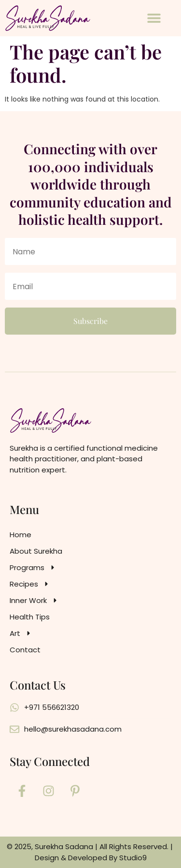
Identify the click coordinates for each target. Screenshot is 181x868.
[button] (154, 18)
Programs (33, 568)
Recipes (30, 584)
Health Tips (30, 617)
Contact (25, 650)
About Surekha (36, 551)
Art (21, 633)
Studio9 (133, 858)
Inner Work (34, 601)
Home (21, 535)
